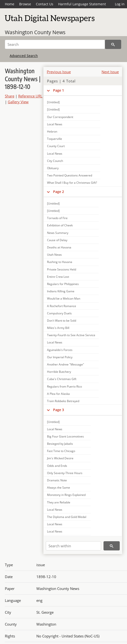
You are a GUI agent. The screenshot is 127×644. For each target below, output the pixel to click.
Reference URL (30, 96)
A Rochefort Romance (62, 306)
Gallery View (18, 102)
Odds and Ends (57, 466)
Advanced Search (24, 56)
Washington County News (35, 32)
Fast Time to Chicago (61, 451)
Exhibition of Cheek (60, 225)
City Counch (55, 161)
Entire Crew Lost (58, 277)
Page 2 (59, 192)
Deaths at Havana (59, 247)
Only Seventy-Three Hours (65, 473)
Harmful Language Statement (82, 4)
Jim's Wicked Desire (60, 458)
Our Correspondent (60, 117)
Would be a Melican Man (64, 298)
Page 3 (59, 410)
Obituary (53, 168)
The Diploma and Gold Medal (67, 517)
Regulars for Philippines (63, 284)
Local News (55, 124)
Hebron (52, 131)
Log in (120, 4)
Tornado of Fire (57, 218)
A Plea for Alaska (58, 394)
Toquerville (55, 139)
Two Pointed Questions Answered (70, 175)
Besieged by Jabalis (60, 444)
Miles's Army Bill (58, 328)
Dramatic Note (57, 480)
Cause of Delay (57, 240)
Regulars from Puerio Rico (64, 386)
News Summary (58, 233)
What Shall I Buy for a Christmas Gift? (72, 183)
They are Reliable (59, 502)
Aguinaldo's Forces (60, 350)
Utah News (54, 255)
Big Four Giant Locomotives (65, 436)
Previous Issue (59, 72)
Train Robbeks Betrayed (63, 401)
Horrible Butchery (59, 372)
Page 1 (59, 90)
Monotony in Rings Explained (66, 495)
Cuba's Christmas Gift (62, 379)
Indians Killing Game (61, 291)
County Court (56, 146)
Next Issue (110, 72)
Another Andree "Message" (66, 364)
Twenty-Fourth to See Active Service (71, 335)
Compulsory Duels (59, 313)
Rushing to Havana (60, 262)
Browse (25, 4)
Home (10, 4)
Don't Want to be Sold (62, 321)
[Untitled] (53, 109)
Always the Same (59, 488)
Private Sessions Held (62, 269)
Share (10, 96)
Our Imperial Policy (60, 357)
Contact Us (45, 4)
